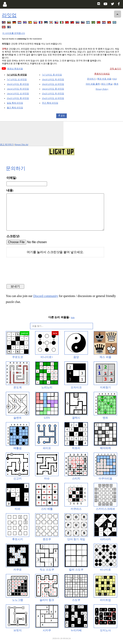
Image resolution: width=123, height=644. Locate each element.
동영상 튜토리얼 (15, 69)
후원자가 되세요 (102, 74)
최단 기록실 (107, 84)
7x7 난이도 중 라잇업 (52, 75)
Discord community (46, 296)
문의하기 (91, 79)
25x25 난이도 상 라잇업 (53, 98)
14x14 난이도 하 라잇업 (18, 89)
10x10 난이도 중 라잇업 (18, 84)
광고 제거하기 (7, 144)
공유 (63, 116)
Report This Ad (21, 144)
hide (73, 317)
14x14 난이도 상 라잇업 (18, 93)
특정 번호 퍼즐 (104, 79)
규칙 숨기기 (115, 69)
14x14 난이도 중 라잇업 (53, 89)
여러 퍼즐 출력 (93, 84)
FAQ (115, 79)
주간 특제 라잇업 (50, 103)
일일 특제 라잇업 (15, 103)
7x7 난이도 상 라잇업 (17, 79)
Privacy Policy (102, 89)
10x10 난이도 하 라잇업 (53, 79)
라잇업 (9, 15)
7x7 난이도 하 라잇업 (17, 75)
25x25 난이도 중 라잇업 (18, 98)
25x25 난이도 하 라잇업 (53, 93)
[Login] (5, 4)
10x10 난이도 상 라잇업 (53, 84)
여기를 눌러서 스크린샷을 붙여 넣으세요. (55, 252)
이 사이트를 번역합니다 (14, 33)
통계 (116, 84)
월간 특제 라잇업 (15, 108)
